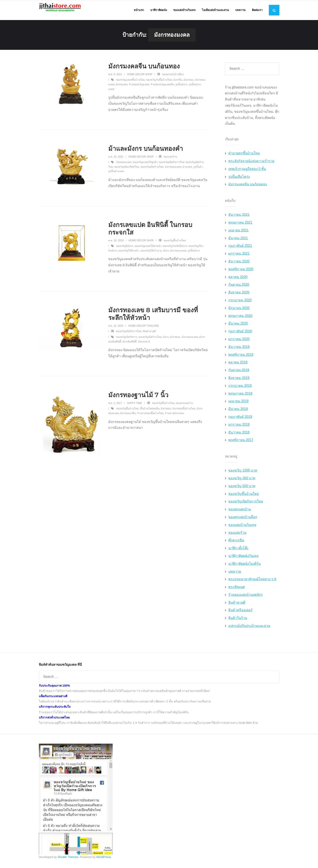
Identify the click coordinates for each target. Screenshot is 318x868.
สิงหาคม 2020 (239, 296)
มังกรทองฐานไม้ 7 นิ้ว (138, 399)
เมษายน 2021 (238, 234)
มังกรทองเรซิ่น (128, 417)
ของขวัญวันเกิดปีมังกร (175, 250)
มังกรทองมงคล (173, 171)
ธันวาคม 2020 (239, 265)
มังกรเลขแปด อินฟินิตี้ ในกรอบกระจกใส (150, 232)
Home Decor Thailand (144, 330)
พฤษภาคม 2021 (240, 226)
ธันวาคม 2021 (239, 219)
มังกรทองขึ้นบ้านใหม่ (184, 413)
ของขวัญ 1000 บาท (243, 474)
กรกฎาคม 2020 (240, 304)
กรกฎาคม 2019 (240, 389)
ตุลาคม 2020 (238, 281)
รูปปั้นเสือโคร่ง (239, 180)
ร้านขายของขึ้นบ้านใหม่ (150, 417)
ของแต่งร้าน (170, 160)
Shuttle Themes (68, 861)
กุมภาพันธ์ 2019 (240, 420)
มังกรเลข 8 (144, 345)
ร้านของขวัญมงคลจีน (162, 88)
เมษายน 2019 (238, 405)
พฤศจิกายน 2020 (241, 273)
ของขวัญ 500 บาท (242, 490)
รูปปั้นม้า (198, 171)
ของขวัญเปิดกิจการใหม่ (129, 335)
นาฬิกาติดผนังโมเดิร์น (244, 567)
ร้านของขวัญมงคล (139, 88)
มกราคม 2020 (239, 343)
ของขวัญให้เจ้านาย (151, 254)
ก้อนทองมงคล (124, 166)
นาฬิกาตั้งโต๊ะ (238, 552)
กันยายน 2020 (239, 289)
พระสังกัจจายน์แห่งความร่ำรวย (251, 165)
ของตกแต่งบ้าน (184, 407)
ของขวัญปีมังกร (125, 250)
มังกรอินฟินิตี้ (129, 345)
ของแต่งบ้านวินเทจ (242, 529)
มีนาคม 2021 (238, 242)
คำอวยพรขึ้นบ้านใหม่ (244, 157)
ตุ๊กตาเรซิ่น (236, 544)
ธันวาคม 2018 (239, 436)
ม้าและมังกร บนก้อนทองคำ (146, 152)
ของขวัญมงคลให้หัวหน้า (148, 250)
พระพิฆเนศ (237, 591)
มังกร (166, 254)
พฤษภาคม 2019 (240, 397)
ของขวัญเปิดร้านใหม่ (152, 171)
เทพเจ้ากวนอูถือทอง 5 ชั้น (247, 173)
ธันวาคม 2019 (239, 351)
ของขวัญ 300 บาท (242, 482)
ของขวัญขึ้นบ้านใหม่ (175, 244)
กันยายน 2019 (239, 374)
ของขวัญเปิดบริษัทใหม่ (127, 171)
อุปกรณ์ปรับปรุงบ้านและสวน (249, 630)
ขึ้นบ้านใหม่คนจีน (150, 413)
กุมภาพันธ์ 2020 (240, 335)
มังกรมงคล (122, 88)
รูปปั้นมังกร (181, 88)
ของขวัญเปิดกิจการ (127, 341)
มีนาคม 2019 (238, 413)
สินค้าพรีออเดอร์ (240, 614)
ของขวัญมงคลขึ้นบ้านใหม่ (130, 84)
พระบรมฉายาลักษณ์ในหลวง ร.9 (252, 583)
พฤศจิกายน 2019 (241, 358)
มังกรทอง (189, 84)
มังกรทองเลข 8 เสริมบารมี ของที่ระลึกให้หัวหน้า (153, 318)
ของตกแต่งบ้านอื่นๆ (173, 78)
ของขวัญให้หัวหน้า (129, 254)
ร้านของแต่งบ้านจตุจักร (246, 598)
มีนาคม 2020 (238, 327)
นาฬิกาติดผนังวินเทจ (243, 560)
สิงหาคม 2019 (239, 382)
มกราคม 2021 (239, 257)
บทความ (235, 575)
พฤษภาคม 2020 (240, 320)
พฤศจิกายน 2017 (241, 444)
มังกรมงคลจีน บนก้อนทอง (144, 70)
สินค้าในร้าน (238, 622)
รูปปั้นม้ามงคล (116, 175)
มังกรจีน (178, 84)
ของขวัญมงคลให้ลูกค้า (145, 166)
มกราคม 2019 (239, 428)
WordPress (104, 861)
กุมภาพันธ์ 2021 (240, 250)
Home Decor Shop (140, 78)
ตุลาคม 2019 (238, 366)
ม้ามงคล (187, 171)
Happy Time (134, 407)
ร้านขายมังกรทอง (175, 417)
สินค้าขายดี (149, 335)
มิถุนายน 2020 (239, 312)
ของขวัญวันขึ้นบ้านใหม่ (159, 84)
